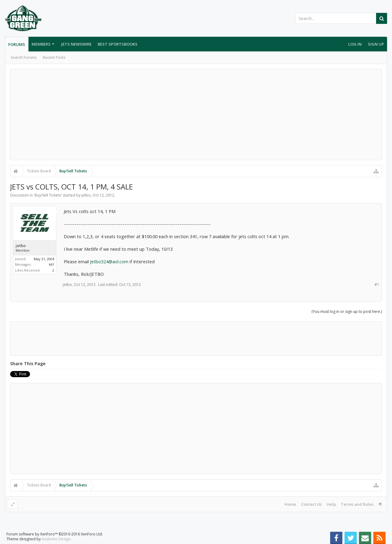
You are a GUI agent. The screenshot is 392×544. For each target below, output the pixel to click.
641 (51, 264)
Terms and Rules (357, 504)
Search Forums (24, 57)
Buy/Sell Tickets (48, 195)
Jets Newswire (76, 44)
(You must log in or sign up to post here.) (347, 311)
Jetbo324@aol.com (109, 261)
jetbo (86, 195)
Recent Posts (54, 57)
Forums (17, 44)
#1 (377, 285)
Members (41, 44)
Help (331, 504)
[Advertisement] (196, 114)
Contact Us (311, 504)
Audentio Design (56, 539)
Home (290, 504)
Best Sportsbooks (118, 44)
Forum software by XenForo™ (55, 534)
